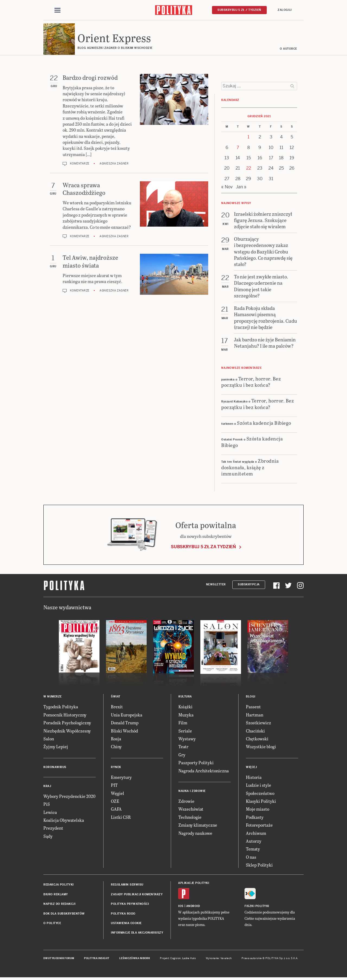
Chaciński (255, 732)
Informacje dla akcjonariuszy (137, 934)
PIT (114, 786)
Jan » (241, 188)
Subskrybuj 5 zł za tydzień (203, 548)
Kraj (47, 787)
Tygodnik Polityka (61, 708)
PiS (47, 805)
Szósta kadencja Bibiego (264, 424)
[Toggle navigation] (57, 10)
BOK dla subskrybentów (64, 914)
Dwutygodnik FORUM (59, 959)
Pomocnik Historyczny (65, 716)
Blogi (251, 698)
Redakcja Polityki (59, 886)
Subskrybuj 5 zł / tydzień (239, 10)
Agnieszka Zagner (114, 164)
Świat (116, 698)
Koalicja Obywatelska (64, 821)
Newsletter (216, 585)
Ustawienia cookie (126, 924)
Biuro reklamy (56, 895)
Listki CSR (121, 818)
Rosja (116, 739)
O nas (251, 858)
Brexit (117, 708)
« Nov (227, 188)
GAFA (116, 810)
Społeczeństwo (260, 794)
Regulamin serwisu (127, 886)
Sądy (48, 837)
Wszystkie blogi (261, 748)
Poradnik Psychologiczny (67, 723)
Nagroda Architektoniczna (204, 771)
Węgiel (118, 794)
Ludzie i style (258, 786)
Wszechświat (191, 810)
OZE (115, 802)
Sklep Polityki (259, 866)
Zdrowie (186, 802)
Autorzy (254, 842)
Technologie (190, 818)
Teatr (183, 748)
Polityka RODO (123, 914)
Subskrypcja (249, 585)
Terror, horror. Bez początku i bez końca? (251, 382)
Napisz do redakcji (59, 905)
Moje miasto (258, 810)
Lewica (50, 813)
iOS (181, 907)
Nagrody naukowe (195, 834)
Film (183, 723)
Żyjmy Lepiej (56, 748)
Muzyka (186, 716)
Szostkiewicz (258, 723)
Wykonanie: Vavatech (219, 959)
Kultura (185, 698)
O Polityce (52, 924)
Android (193, 907)
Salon (49, 739)
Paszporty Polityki (196, 763)
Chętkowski (257, 739)
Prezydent (53, 829)
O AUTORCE (289, 50)
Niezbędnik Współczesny (67, 732)
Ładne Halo (189, 959)
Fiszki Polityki (257, 907)
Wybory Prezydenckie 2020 (69, 797)
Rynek (116, 768)
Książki (185, 708)
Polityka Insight (97, 959)
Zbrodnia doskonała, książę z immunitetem (250, 468)
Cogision (176, 959)
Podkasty (255, 818)
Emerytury (121, 778)
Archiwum (256, 834)
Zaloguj (285, 10)
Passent (253, 708)
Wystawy (187, 739)
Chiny (116, 748)
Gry (182, 755)
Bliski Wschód (124, 732)
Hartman (255, 716)
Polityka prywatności (130, 905)
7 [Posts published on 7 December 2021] (238, 148)
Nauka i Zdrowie (192, 792)
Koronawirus (55, 768)
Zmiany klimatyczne (198, 826)
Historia (254, 778)
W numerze (53, 698)
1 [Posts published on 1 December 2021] (248, 138)
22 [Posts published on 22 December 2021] (249, 169)
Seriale (185, 732)
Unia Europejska (127, 716)
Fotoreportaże (259, 826)
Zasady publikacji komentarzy (137, 895)
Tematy (253, 850)
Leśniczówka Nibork (135, 959)
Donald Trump (125, 723)
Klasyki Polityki (261, 802)
